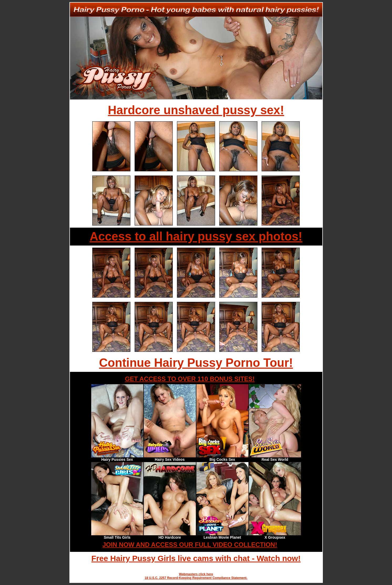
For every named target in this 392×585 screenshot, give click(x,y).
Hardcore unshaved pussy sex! (196, 110)
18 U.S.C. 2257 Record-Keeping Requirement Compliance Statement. (196, 578)
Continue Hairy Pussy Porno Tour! (196, 363)
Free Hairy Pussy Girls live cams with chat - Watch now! (196, 558)
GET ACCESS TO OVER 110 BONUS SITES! (190, 379)
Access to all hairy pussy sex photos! (196, 236)
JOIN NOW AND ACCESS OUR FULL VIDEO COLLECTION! (190, 545)
